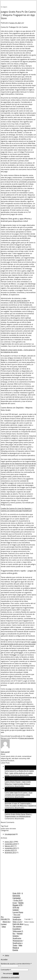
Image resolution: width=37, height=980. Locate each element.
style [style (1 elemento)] (11, 828)
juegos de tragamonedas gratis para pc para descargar (18, 643)
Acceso (16, 974)
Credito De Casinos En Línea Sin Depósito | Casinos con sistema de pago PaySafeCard (17, 510)
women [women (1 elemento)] (14, 828)
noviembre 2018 (11, 844)
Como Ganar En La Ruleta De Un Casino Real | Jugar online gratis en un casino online (19, 773)
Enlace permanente (26, 738)
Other (4, 927)
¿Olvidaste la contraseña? (10, 977)
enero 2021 (9, 842)
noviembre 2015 (11, 848)
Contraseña (6, 970)
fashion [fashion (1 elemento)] (7, 828)
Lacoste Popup (18, 912)
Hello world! (5, 752)
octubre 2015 (10, 850)
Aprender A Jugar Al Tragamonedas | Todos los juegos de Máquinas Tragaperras (20, 804)
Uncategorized (10, 834)
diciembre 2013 (10, 853)
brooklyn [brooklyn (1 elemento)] (3, 828)
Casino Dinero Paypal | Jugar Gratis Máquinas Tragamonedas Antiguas (18, 783)
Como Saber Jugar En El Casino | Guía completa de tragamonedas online (18, 794)
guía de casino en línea (19, 301)
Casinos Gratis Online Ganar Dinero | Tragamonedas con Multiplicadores (18, 815)
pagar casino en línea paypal (11, 186)
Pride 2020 (17, 893)
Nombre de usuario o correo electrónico (16, 964)
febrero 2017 (10, 846)
